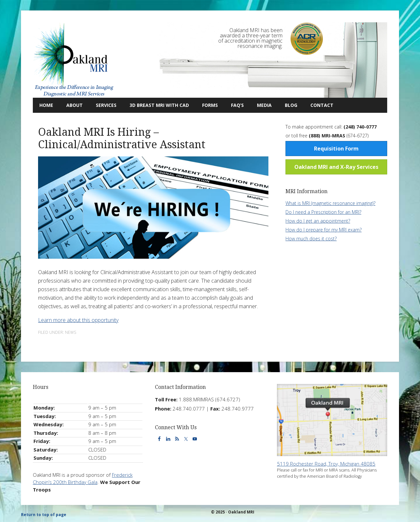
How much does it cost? (311, 239)
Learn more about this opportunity (78, 320)
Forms (210, 105)
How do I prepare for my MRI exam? (324, 230)
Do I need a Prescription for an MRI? (323, 212)
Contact (319, 105)
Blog (288, 105)
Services (103, 105)
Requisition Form (336, 149)
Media (264, 105)
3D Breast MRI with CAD (159, 105)
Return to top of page (44, 515)
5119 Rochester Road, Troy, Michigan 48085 (326, 464)
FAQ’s (237, 105)
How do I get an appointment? (318, 221)
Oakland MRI (74, 60)
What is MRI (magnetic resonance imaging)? (330, 203)
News (71, 332)
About (71, 105)
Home (46, 105)
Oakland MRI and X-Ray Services (336, 167)
